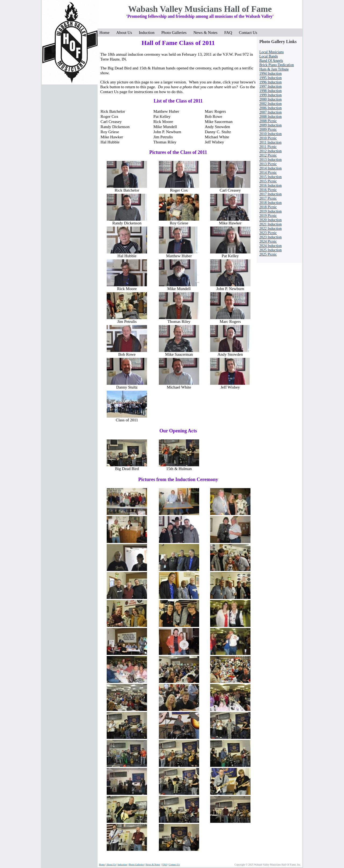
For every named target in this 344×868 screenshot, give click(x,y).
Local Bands (269, 56)
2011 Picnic (268, 147)
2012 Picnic (268, 155)
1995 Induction (270, 78)
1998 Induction (270, 91)
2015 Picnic (268, 181)
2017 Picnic (268, 198)
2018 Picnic (268, 207)
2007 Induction (270, 112)
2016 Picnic (268, 190)
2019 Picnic (268, 216)
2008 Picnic (268, 121)
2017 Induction (270, 194)
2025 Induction (270, 250)
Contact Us (248, 32)
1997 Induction (270, 87)
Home (106, 32)
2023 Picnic (268, 233)
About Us (126, 32)
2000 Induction (270, 99)
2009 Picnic (268, 130)
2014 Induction (270, 168)
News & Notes (207, 32)
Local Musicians (272, 52)
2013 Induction (270, 160)
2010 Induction (270, 134)
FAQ (230, 32)
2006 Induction (270, 108)
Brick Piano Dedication (277, 65)
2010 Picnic (268, 138)
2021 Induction (270, 224)
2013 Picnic (268, 164)
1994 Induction (270, 74)
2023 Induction (270, 237)
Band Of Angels (271, 61)
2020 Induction (270, 220)
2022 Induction (270, 229)
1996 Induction (270, 82)
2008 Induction (270, 117)
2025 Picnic (268, 254)
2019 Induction (270, 211)
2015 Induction (270, 177)
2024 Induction (270, 246)
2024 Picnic (268, 241)
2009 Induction (270, 125)
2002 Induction (270, 104)
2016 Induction (270, 186)
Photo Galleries (175, 32)
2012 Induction (270, 151)
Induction (148, 32)
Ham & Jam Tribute (274, 69)
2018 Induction (270, 203)
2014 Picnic (268, 173)
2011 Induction (270, 142)
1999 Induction (270, 95)
